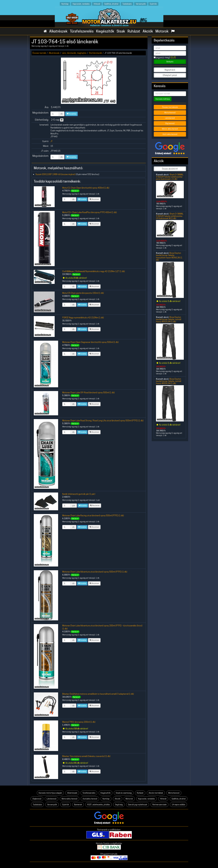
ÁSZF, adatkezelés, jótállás (99, 805)
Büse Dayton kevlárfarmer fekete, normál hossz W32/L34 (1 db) (169, 319)
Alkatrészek (58, 31)
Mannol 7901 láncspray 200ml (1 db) (79, 722)
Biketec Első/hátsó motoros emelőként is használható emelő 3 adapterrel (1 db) (98, 694)
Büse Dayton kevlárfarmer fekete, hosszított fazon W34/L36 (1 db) (169, 256)
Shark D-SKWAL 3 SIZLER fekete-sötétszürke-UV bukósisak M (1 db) (170, 216)
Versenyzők (141, 4)
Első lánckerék (96, 53)
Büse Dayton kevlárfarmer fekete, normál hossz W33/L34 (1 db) (169, 381)
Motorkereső (170, 113)
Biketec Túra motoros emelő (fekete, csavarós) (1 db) (86, 756)
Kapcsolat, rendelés (81, 4)
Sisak (121, 31)
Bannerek (78, 805)
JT (52, 141)
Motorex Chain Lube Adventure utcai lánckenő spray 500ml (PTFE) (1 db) (95, 572)
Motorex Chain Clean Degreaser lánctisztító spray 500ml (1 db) (90, 342)
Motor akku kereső (170, 129)
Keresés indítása (163, 99)
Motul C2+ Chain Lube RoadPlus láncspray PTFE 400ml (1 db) (90, 212)
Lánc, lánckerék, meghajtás (74, 53)
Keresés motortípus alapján (50, 793)
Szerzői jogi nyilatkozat (138, 805)
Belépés (170, 62)
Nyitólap (65, 4)
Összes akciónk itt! (170, 169)
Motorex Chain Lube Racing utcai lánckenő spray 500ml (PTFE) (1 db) (93, 515)
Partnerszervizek (159, 805)
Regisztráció (170, 70)
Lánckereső (170, 118)
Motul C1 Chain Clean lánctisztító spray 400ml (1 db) (86, 188)
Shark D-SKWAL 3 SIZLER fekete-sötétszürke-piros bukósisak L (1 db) (170, 177)
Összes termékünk (170, 107)
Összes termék (39, 53)
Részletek (94, 199)
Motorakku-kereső (70, 799)
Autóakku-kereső (90, 799)
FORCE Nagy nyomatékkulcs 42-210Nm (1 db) (83, 318)
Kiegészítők (105, 31)
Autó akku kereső (170, 134)
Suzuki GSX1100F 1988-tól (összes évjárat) (55, 174)
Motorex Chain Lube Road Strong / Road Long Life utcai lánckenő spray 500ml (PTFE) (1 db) (103, 421)
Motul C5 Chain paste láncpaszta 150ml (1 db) (83, 293)
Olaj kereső (170, 123)
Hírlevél (97, 4)
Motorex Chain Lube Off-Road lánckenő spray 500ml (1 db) (88, 392)
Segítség (119, 805)
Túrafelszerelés (82, 31)
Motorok (162, 31)
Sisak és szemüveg (124, 793)
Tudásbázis (127, 4)
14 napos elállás (178, 805)
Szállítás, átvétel (111, 4)
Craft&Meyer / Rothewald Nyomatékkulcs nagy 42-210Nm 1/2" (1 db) (94, 271)
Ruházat (134, 31)
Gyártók (153, 4)
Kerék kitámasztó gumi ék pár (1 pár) (79, 494)
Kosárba (71, 114)
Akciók (148, 31)
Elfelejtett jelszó (170, 75)
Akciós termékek (156, 793)
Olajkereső (37, 799)
